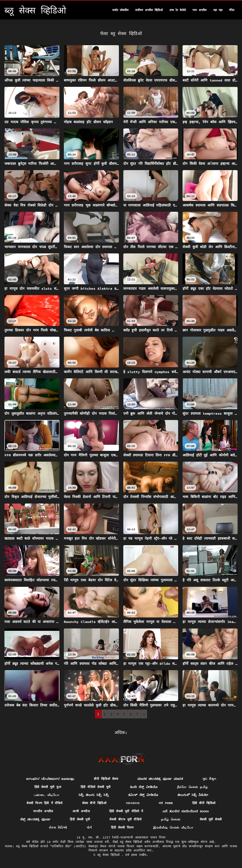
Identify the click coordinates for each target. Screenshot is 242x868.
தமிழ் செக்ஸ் (171, 819)
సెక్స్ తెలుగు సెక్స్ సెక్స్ (94, 795)
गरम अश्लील (200, 10)
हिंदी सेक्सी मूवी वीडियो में (126, 811)
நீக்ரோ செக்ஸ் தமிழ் (192, 787)
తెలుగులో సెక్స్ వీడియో (193, 795)
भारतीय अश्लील (43, 811)
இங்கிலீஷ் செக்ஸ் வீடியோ (173, 827)
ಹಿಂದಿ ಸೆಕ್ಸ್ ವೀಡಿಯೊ (144, 787)
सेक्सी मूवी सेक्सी (211, 819)
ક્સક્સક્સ (133, 803)
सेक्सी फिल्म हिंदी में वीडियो (44, 803)
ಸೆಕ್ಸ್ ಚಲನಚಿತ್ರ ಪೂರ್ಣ (35, 819)
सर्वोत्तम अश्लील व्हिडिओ (149, 10)
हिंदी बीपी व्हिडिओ (204, 803)
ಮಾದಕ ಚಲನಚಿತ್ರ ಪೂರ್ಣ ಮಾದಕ (160, 779)
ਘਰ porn (166, 803)
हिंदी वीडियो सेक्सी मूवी (96, 787)
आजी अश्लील (81, 811)
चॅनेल (232, 10)
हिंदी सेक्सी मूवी (80, 819)
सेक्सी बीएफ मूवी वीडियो (126, 819)
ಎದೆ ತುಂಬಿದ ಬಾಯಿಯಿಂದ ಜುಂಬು (186, 811)
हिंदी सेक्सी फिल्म (122, 827)
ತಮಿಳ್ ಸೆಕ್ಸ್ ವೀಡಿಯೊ (143, 795)
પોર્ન (89, 827)
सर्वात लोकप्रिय (120, 10)
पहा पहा (218, 10)
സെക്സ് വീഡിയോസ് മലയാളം (50, 779)
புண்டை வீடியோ (46, 795)
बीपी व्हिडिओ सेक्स (106, 779)
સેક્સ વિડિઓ (58, 827)
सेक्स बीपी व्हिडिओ (94, 803)
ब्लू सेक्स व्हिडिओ (109, 855)
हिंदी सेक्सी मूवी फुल (48, 787)
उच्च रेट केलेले (178, 10)
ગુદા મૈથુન (209, 779)
